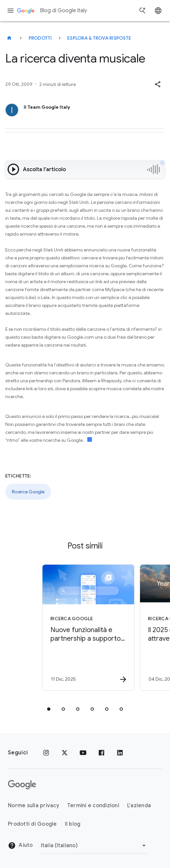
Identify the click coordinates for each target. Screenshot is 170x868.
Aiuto (20, 846)
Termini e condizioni (93, 806)
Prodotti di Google (32, 824)
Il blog (73, 824)
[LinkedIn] (120, 753)
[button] (157, 84)
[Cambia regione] (94, 846)
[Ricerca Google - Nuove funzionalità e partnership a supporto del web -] (84, 627)
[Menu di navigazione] (11, 11)
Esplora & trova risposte (99, 38)
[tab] (49, 709)
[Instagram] (46, 753)
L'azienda (139, 806)
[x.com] (65, 753)
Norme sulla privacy (34, 806)
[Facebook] (101, 753)
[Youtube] (83, 753)
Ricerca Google (28, 492)
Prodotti (40, 38)
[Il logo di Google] (22, 785)
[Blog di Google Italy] (9, 38)
